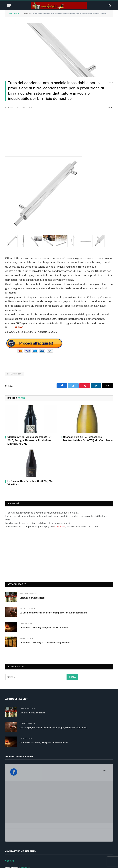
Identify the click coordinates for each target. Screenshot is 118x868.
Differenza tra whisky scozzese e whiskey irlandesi (45, 643)
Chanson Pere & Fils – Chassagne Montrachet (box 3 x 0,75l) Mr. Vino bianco (88, 439)
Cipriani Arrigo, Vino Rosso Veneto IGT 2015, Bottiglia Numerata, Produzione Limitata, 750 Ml (30, 440)
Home (27, 14)
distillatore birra (15, 374)
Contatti (10, 807)
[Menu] (9, 5)
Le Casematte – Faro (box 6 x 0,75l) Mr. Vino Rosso (30, 483)
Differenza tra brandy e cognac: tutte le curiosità (44, 628)
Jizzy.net (25, 814)
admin (11, 107)
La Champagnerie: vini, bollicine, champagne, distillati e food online (53, 613)
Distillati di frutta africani (32, 598)
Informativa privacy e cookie (20, 835)
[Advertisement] (59, 135)
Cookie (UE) (11, 842)
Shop (110, 107)
